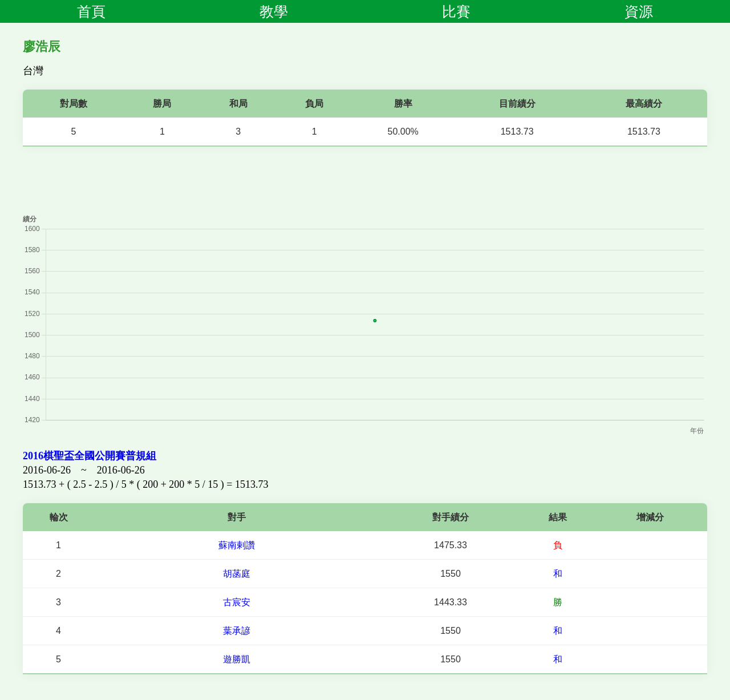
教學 (274, 11)
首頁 (91, 11)
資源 (639, 11)
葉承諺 (237, 631)
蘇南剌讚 (237, 545)
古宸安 (237, 602)
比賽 (456, 11)
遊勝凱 (237, 659)
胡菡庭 (237, 574)
